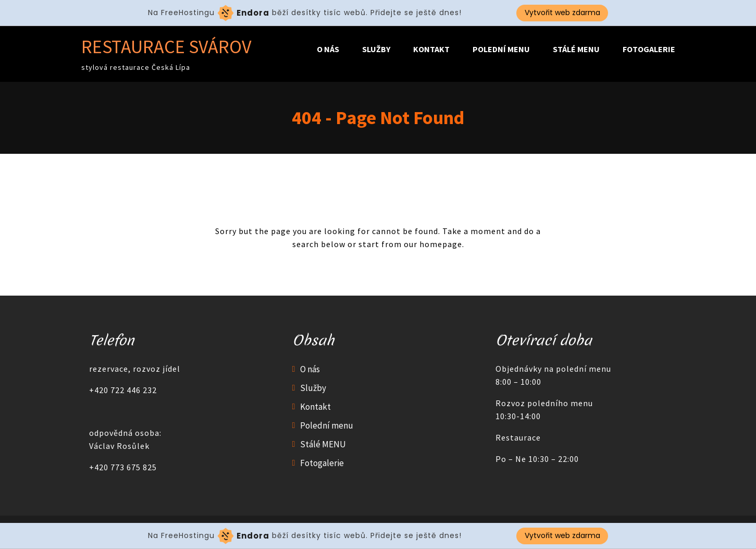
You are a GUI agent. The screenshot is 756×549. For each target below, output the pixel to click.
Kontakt (431, 49)
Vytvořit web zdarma (562, 13)
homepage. (442, 244)
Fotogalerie (649, 49)
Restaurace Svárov (166, 47)
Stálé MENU (576, 49)
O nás (328, 49)
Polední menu (501, 49)
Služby (376, 49)
